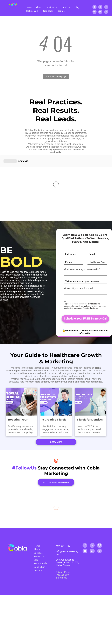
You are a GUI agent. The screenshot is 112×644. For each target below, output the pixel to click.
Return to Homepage (56, 76)
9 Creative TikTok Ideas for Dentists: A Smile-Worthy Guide (55, 414)
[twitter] (100, 7)
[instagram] (106, 7)
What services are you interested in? (82, 269)
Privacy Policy (63, 527)
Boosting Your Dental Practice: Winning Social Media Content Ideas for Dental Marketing (19, 414)
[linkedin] (100, 12)
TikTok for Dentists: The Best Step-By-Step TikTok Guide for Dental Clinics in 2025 (90, 414)
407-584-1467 (63, 501)
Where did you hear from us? (78, 288)
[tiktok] (106, 12)
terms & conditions (80, 304)
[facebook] (94, 7)
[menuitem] (29, 7)
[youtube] (94, 12)
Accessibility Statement (63, 532)
